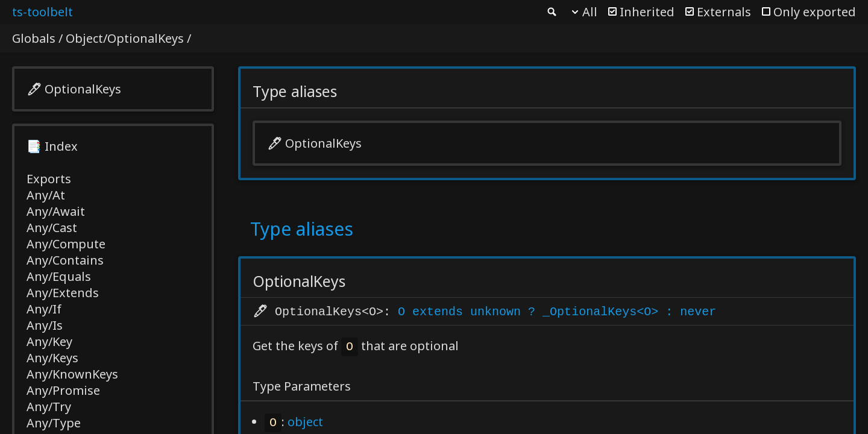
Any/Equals (59, 276)
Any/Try (49, 407)
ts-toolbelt (42, 12)
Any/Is (45, 325)
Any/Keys (52, 358)
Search (551, 12)
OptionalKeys (83, 89)
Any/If (44, 309)
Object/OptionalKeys (125, 38)
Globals (34, 38)
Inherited (647, 12)
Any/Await (56, 211)
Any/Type (54, 423)
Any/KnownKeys (72, 374)
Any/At (46, 195)
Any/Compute (66, 244)
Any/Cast (52, 228)
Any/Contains (65, 260)
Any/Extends (63, 293)
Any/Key (49, 341)
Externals (724, 12)
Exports (49, 179)
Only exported (815, 12)
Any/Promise (63, 390)
